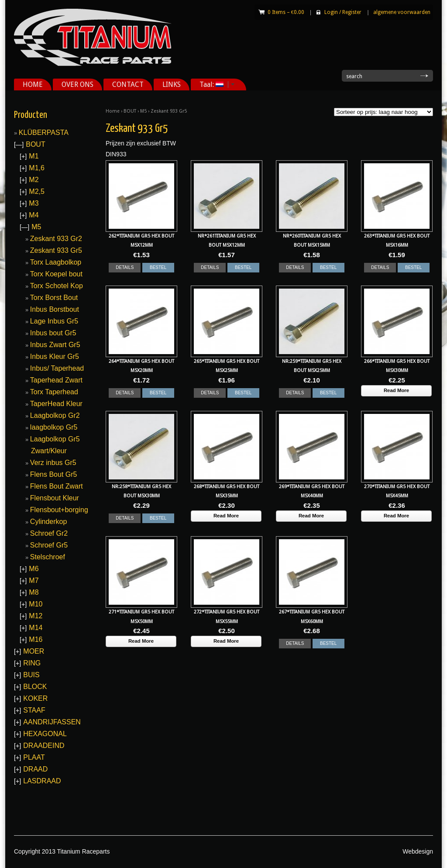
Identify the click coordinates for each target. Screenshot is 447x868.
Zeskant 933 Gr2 (56, 239)
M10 (36, 604)
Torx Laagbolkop (56, 262)
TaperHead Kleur (56, 404)
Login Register (343, 12)
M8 (34, 592)
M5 (143, 111)
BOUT (130, 111)
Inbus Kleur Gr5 (55, 356)
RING (32, 663)
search (354, 76)
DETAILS (125, 267)
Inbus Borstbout (55, 309)
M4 (34, 215)
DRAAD (35, 769)
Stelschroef (48, 557)
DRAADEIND (44, 746)
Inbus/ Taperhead (57, 368)
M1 (34, 156)
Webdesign (418, 851)
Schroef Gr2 (49, 533)
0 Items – (286, 12)
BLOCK (35, 687)
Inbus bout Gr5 (53, 333)
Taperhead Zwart (56, 380)
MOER (34, 651)
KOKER (35, 698)
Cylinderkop (48, 522)
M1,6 (37, 168)
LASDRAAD (42, 781)
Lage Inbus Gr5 (54, 321)
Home (113, 111)
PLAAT (34, 757)
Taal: (214, 84)
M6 (34, 569)
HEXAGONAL (45, 734)
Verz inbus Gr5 (53, 463)
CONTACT (128, 84)
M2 (34, 180)
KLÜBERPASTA (44, 133)
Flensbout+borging (59, 510)
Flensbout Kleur (55, 498)
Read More (396, 390)
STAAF (34, 710)
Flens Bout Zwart (57, 486)
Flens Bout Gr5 (54, 474)
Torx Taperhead (54, 392)
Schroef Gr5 (49, 545)
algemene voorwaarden (402, 12)
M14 (36, 628)
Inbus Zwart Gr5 (55, 345)
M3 (34, 203)
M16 (36, 639)
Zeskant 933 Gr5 (56, 250)
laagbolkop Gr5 (54, 427)
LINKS (172, 84)
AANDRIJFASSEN (52, 722)
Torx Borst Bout (54, 298)
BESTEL (158, 267)
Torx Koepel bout (56, 274)
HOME (33, 84)
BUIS (31, 675)
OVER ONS (77, 84)
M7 (34, 580)
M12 (36, 616)
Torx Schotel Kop (57, 286)
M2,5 (37, 191)
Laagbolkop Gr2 (55, 415)
